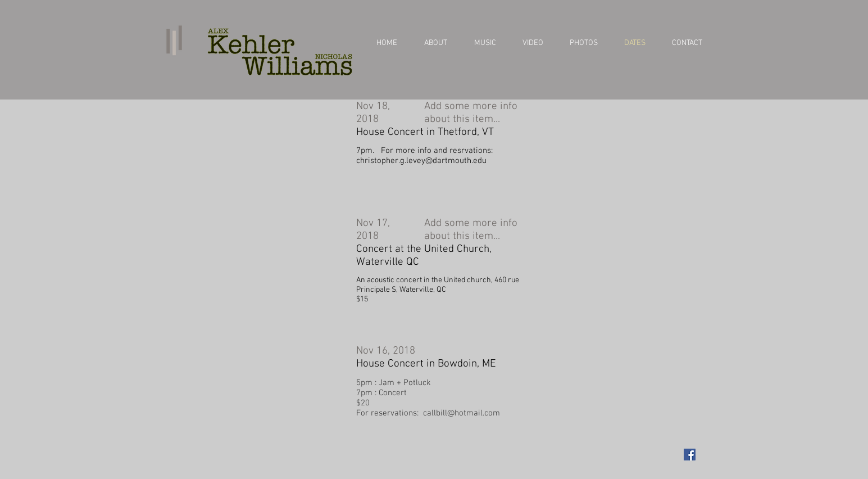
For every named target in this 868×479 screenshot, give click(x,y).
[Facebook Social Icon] (690, 455)
